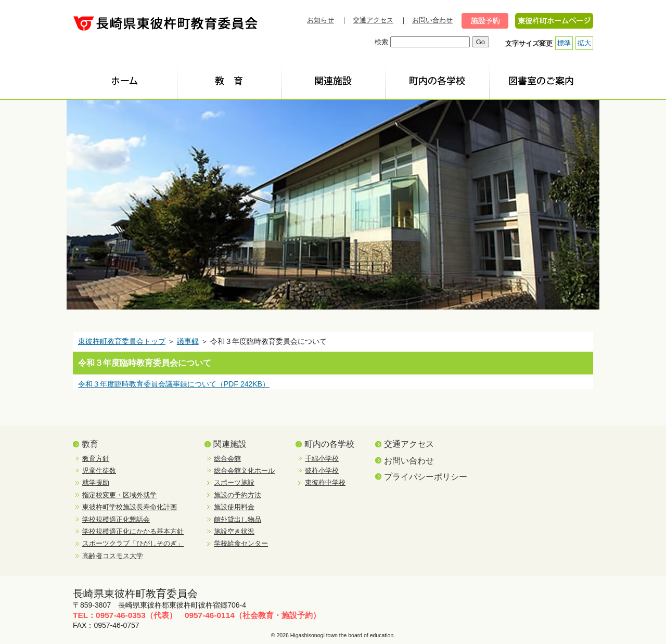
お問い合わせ (432, 20)
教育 (90, 444)
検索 (381, 42)
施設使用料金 (234, 507)
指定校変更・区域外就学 (119, 495)
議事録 (188, 341)
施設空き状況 (234, 531)
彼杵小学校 (322, 471)
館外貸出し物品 (238, 519)
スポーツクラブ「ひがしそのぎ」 (133, 543)
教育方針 (96, 459)
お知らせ (321, 20)
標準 (564, 43)
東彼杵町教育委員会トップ (122, 341)
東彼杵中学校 (325, 482)
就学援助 (96, 482)
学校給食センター (241, 543)
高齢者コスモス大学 (113, 556)
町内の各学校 (329, 444)
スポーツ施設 (234, 482)
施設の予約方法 (238, 495)
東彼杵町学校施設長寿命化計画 (130, 507)
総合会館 (227, 459)
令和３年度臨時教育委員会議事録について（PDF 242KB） (174, 384)
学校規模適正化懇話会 (116, 519)
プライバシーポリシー (426, 477)
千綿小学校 (322, 459)
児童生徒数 (99, 471)
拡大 (584, 43)
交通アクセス (373, 20)
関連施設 (230, 444)
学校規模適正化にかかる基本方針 (133, 531)
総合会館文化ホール (244, 471)
